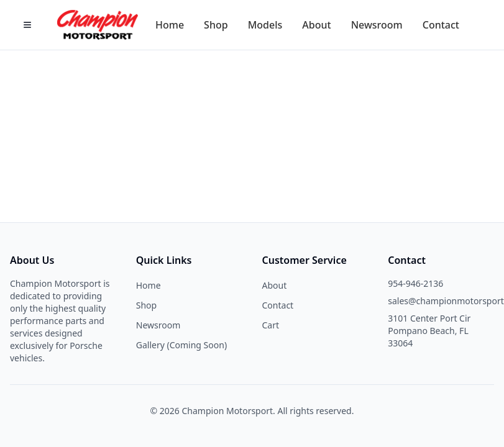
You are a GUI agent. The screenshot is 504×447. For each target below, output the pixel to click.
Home (149, 285)
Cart (271, 325)
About (275, 285)
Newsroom (158, 325)
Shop (146, 305)
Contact (278, 305)
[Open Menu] (27, 25)
